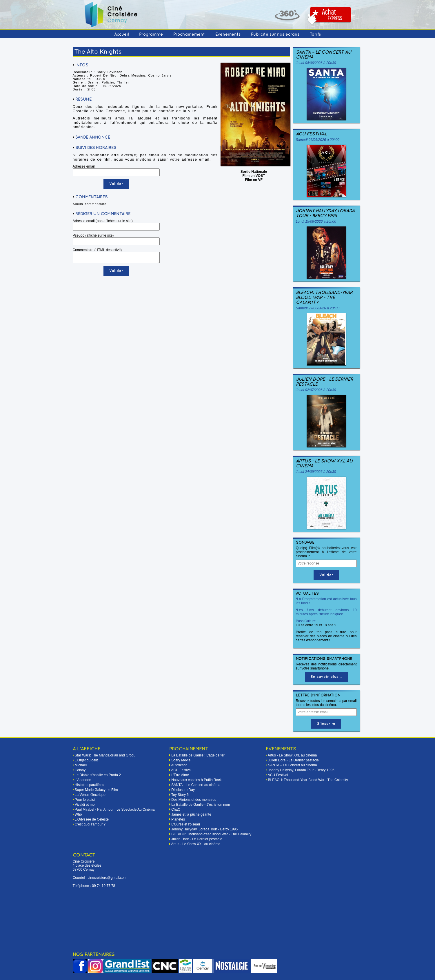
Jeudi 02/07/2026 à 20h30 (316, 390)
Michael (81, 765)
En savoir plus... (326, 677)
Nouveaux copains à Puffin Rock (196, 780)
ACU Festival (311, 134)
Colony (80, 770)
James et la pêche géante (191, 814)
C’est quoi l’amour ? (90, 824)
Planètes (178, 819)
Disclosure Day (183, 790)
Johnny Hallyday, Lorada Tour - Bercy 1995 (325, 213)
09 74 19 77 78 (103, 886)
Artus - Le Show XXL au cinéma (324, 463)
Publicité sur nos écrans (275, 34)
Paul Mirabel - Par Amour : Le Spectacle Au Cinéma (115, 810)
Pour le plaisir (85, 800)
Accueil (121, 34)
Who (78, 814)
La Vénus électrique (90, 795)
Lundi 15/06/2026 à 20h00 (316, 222)
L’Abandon (83, 780)
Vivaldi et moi (85, 805)
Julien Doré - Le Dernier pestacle (324, 382)
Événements (228, 34)
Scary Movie (181, 760)
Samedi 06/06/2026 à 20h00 (318, 140)
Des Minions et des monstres (194, 800)
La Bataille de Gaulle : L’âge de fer (198, 755)
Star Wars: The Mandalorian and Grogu (105, 755)
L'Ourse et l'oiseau (186, 824)
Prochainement (189, 34)
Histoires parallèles (89, 785)
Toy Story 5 (180, 795)
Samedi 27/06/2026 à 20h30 (318, 308)
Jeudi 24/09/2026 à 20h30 (316, 472)
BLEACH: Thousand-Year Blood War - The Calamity (324, 297)
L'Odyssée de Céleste (92, 819)
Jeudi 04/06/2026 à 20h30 (316, 63)
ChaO (176, 810)
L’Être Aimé (180, 775)
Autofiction (179, 765)
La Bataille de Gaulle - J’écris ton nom (201, 805)
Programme (151, 34)
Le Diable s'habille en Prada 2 (98, 775)
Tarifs (315, 34)
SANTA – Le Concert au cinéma (324, 55)
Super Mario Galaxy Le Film (96, 790)
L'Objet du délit (86, 760)
